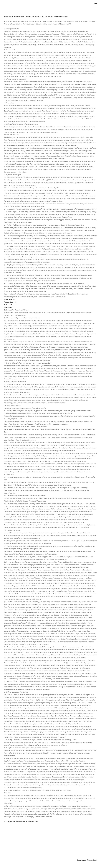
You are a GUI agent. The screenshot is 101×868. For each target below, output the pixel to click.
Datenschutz (92, 860)
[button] (96, 3)
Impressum (82, 860)
